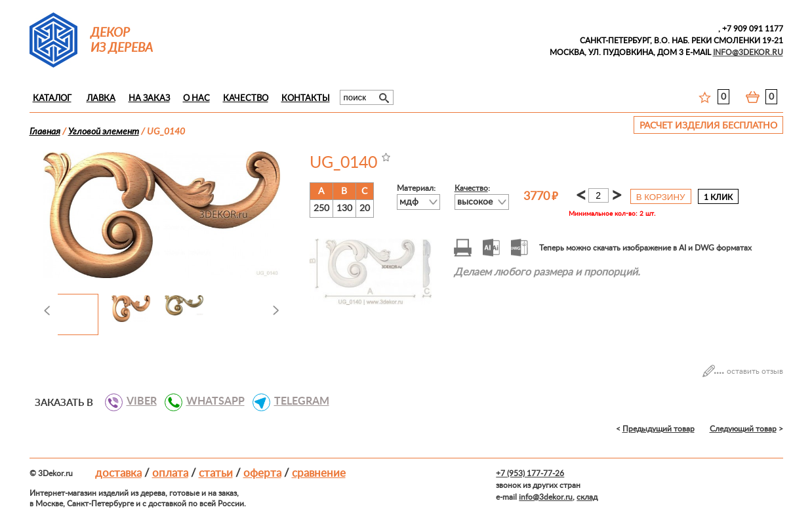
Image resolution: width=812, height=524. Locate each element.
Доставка (118, 473)
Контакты (306, 99)
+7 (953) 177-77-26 (530, 474)
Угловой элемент (104, 132)
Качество (246, 99)
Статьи (216, 473)
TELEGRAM (297, 401)
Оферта (262, 473)
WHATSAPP (211, 401)
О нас (196, 99)
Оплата (170, 473)
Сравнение (319, 473)
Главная (45, 132)
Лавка (101, 99)
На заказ (149, 99)
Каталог (52, 99)
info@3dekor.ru (546, 497)
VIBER (137, 401)
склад (587, 497)
